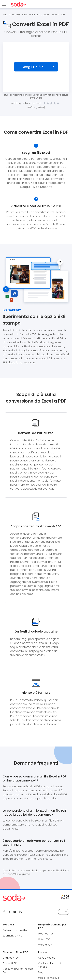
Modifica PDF (46, 934)
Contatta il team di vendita (49, 965)
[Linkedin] (20, 912)
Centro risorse (47, 958)
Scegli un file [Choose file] (33, 67)
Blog (41, 972)
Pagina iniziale (11, 15)
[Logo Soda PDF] (18, 4)
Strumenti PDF (30, 15)
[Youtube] (15, 912)
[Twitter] (9, 912)
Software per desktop (16, 930)
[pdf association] (65, 897)
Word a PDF (45, 945)
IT (64, 912)
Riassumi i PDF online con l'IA (18, 971)
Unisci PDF (44, 939)
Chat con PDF (11, 958)
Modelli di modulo (49, 978)
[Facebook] (4, 912)
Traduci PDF (10, 963)
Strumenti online (12, 936)
